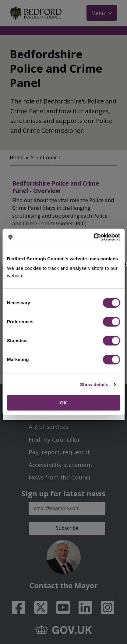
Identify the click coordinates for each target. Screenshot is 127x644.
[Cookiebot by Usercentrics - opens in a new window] (93, 237)
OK (63, 403)
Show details (94, 384)
